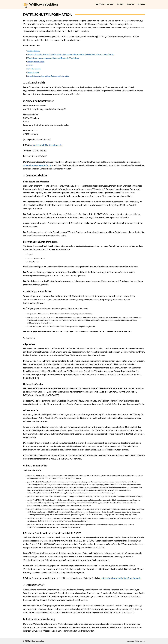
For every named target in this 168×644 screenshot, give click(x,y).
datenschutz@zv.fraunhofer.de (37, 165)
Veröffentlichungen (104, 4)
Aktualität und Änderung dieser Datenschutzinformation (48, 76)
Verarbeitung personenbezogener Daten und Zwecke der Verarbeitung (53, 58)
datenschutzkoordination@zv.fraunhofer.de (121, 578)
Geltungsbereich (34, 51)
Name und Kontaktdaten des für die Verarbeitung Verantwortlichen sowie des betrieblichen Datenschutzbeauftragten (71, 54)
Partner (130, 4)
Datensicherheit (33, 72)
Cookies (30, 65)
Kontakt (141, 4)
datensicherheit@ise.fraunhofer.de (46, 145)
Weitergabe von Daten (36, 62)
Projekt (120, 4)
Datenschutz (140, 641)
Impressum (130, 641)
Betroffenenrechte (34, 69)
